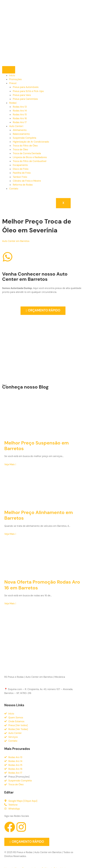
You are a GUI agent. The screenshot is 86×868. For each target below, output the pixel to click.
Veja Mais (10, 464)
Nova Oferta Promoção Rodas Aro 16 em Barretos (42, 585)
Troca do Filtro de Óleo (25, 146)
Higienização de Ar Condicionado (31, 142)
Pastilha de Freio (22, 173)
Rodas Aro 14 (20, 111)
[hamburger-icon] (9, 70)
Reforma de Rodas (23, 185)
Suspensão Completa (24, 138)
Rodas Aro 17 (20, 122)
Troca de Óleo (20, 149)
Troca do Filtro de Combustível (29, 161)
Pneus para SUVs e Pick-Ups (28, 91)
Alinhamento (20, 130)
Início (12, 75)
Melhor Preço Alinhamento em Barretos (39, 515)
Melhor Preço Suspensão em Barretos (37, 446)
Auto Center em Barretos (16, 241)
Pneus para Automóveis (26, 87)
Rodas (13, 103)
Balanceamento (21, 134)
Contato (14, 189)
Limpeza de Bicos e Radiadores (30, 157)
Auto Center (16, 126)
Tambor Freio (20, 177)
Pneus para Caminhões (25, 99)
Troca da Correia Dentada (27, 153)
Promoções (15, 79)
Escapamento (20, 165)
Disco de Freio (21, 169)
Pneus (13, 83)
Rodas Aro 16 (20, 118)
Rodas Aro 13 (20, 107)
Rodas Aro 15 (20, 114)
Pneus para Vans (22, 95)
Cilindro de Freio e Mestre (27, 181)
